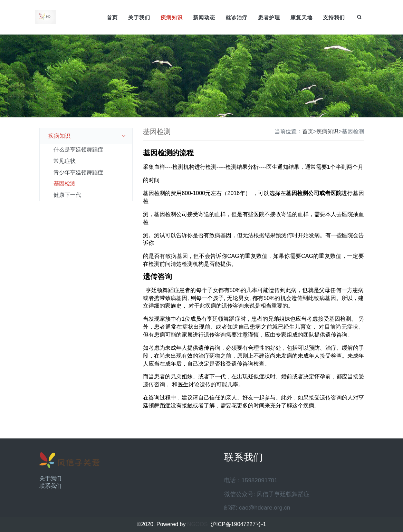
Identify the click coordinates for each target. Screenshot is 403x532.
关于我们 (139, 17)
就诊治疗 (237, 17)
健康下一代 (67, 195)
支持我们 (334, 17)
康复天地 (301, 17)
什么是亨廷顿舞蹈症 (78, 150)
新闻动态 (204, 17)
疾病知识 (172, 17)
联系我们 (50, 486)
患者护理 (269, 17)
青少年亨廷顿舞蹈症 (78, 172)
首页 (112, 17)
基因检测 (65, 183)
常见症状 (65, 161)
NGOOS (198, 524)
